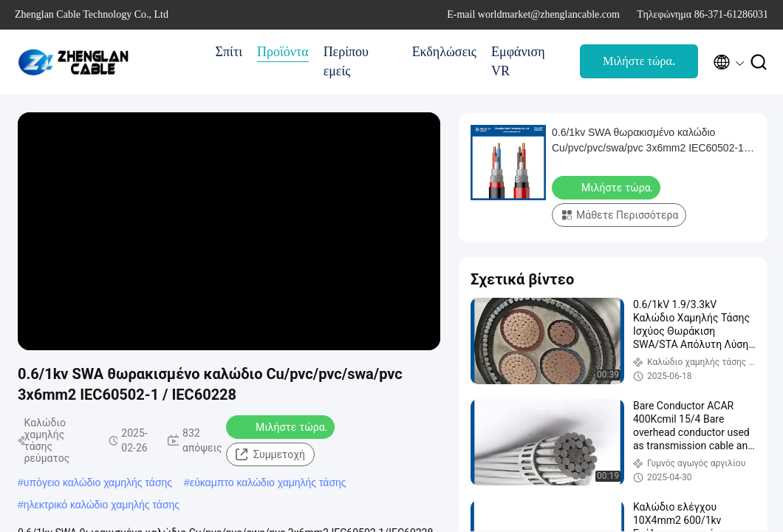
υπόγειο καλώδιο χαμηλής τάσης (98, 482)
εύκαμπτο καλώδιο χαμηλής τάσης (268, 482)
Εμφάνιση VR (518, 61)
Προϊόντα (283, 52)
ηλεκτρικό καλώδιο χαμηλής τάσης (102, 505)
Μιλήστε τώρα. (639, 61)
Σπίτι (229, 52)
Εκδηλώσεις (444, 52)
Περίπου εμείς (346, 61)
